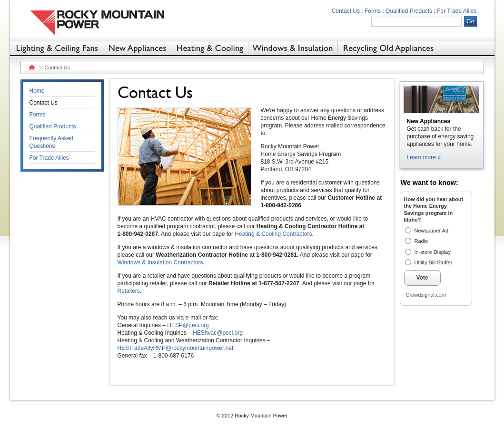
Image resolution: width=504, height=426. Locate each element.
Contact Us (44, 103)
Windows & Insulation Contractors (160, 262)
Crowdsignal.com (426, 295)
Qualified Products (409, 11)
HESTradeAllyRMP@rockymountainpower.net (176, 348)
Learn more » (424, 157)
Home (31, 68)
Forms (373, 11)
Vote (422, 278)
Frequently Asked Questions (52, 142)
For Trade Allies (457, 11)
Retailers (129, 291)
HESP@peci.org (188, 325)
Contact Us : (347, 11)
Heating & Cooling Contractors (273, 234)
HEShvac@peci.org (218, 333)
